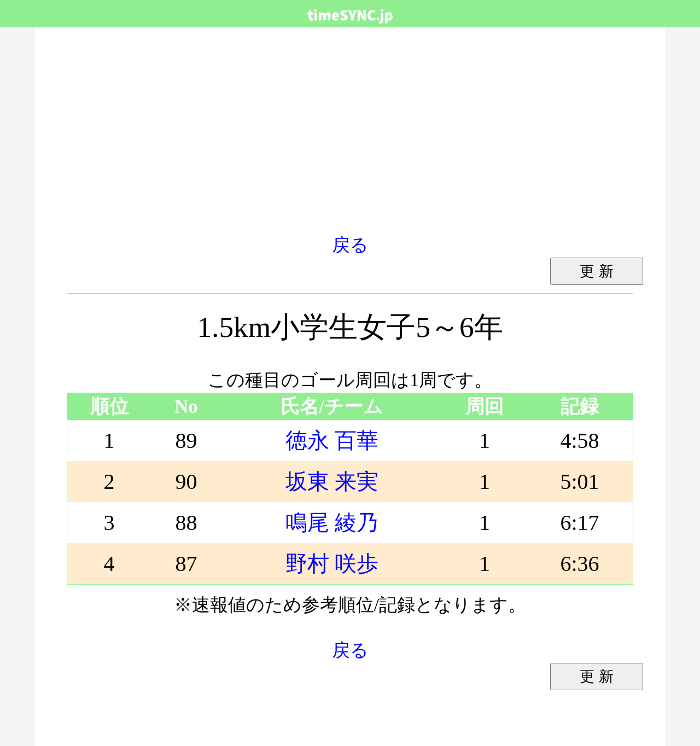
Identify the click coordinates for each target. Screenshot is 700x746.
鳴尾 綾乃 (332, 523)
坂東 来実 (332, 482)
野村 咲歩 (332, 564)
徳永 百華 (332, 441)
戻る (350, 245)
